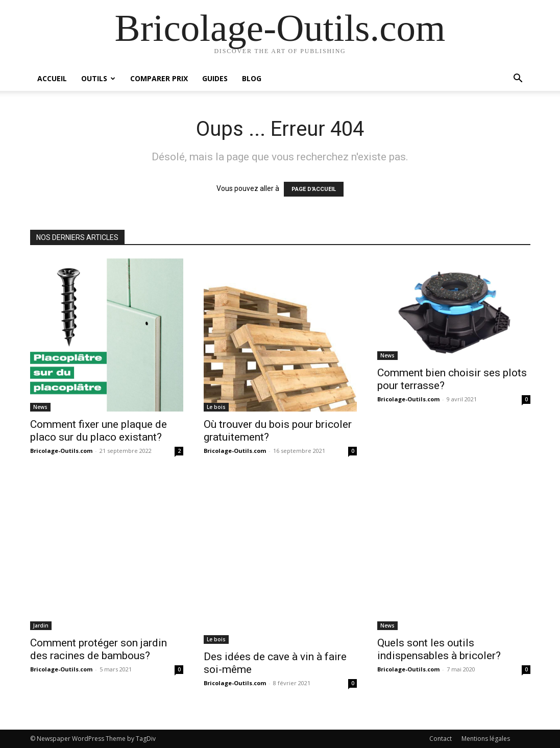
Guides (215, 78)
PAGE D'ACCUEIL (314, 189)
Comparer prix (159, 78)
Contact (441, 739)
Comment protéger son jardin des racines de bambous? (99, 649)
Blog (252, 78)
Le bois (216, 407)
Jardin (41, 625)
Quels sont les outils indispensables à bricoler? (439, 649)
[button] (518, 79)
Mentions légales (486, 739)
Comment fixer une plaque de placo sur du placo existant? (99, 431)
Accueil (52, 78)
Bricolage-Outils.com (61, 451)
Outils (98, 78)
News (40, 407)
